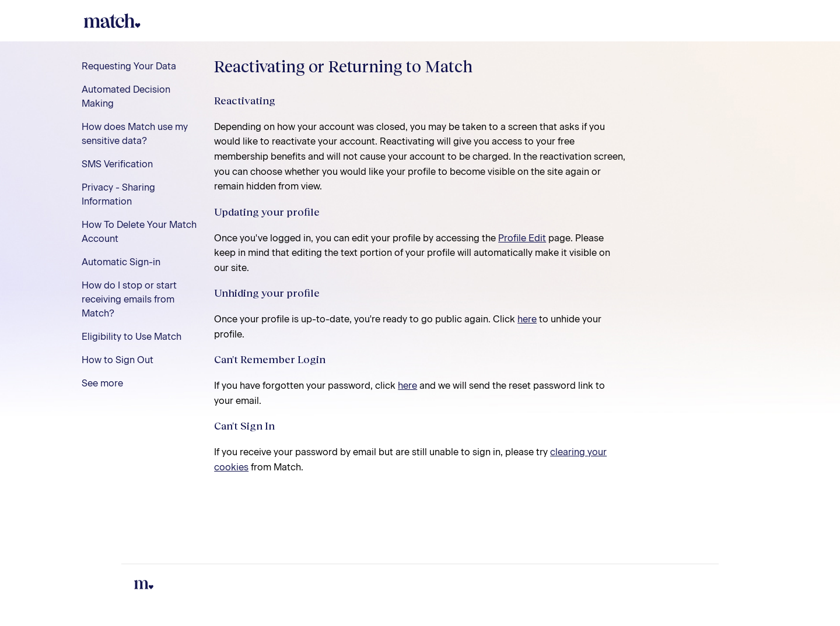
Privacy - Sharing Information (118, 194)
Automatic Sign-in (121, 262)
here (527, 319)
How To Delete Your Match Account (139, 232)
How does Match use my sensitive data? (135, 134)
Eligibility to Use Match (132, 337)
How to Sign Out (118, 360)
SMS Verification (117, 164)
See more (102, 383)
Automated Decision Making (126, 96)
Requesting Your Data (129, 66)
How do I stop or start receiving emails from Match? (129, 299)
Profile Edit (522, 238)
